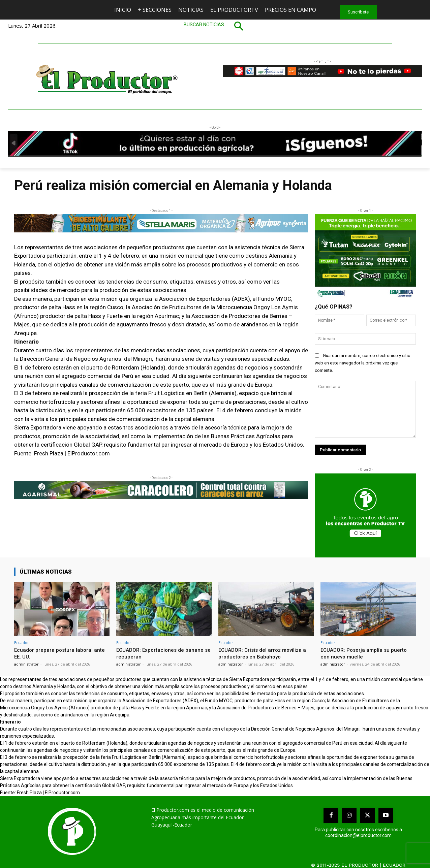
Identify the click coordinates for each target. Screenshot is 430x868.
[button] (215, 26)
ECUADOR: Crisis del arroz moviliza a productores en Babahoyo (266, 653)
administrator (26, 664)
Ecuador (22, 642)
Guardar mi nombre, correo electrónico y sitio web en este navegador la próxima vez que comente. (363, 363)
